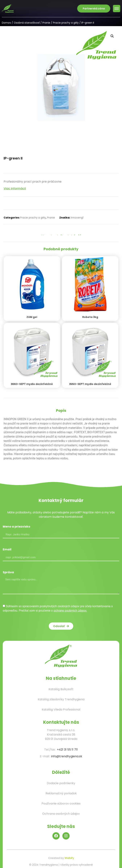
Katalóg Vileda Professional (61, 709)
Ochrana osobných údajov (61, 814)
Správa (8, 573)
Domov (6, 23)
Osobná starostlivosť (27, 23)
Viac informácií (15, 188)
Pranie (46, 23)
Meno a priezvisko (16, 527)
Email (7, 550)
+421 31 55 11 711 (67, 750)
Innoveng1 (77, 218)
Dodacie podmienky (61, 783)
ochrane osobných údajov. (70, 611)
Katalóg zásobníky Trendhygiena (61, 699)
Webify (69, 858)
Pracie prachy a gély (66, 23)
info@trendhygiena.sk (67, 756)
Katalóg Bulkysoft (61, 689)
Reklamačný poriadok (61, 793)
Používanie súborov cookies (61, 803)
